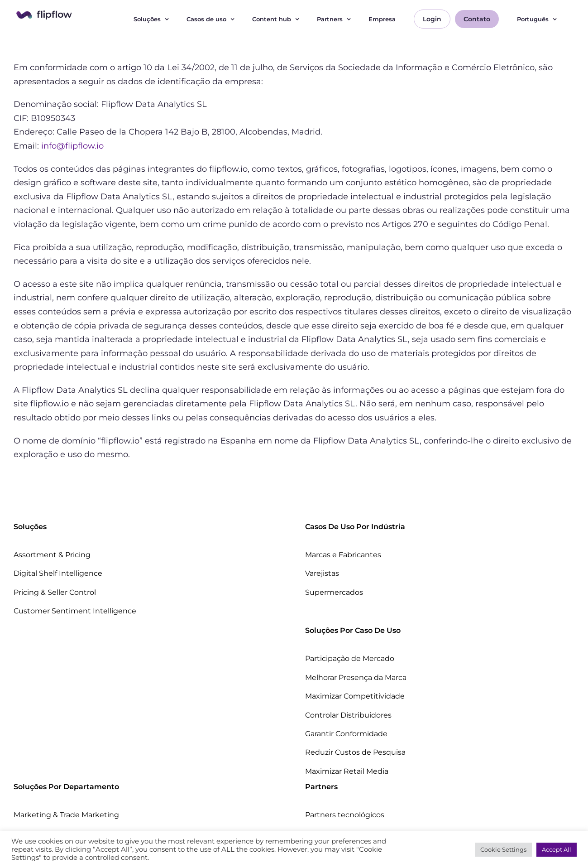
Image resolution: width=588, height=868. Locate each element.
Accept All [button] (557, 849)
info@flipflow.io (72, 146)
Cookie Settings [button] (503, 849)
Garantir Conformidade (346, 734)
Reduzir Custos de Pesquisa (355, 752)
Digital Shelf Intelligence (58, 573)
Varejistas (322, 573)
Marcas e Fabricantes (343, 555)
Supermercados (334, 592)
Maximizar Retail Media (347, 771)
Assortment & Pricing (52, 555)
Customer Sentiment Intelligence (75, 611)
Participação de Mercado (350, 658)
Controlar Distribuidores (348, 715)
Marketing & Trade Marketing (66, 815)
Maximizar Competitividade (355, 696)
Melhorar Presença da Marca (356, 678)
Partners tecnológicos (345, 815)
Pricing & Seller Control (55, 592)
